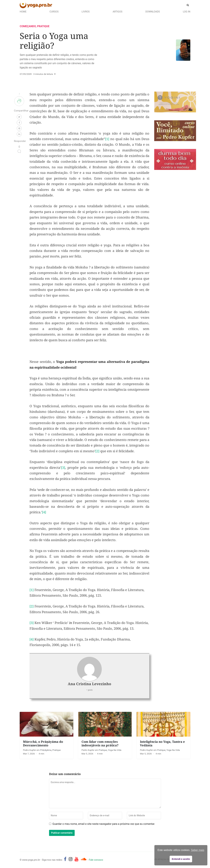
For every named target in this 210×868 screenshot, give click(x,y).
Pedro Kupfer (30, 751)
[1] (107, 140)
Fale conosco (96, 861)
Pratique (43, 28)
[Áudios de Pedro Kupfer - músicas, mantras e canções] (84, 861)
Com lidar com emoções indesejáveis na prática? (100, 745)
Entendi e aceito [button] (181, 859)
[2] (97, 452)
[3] (63, 469)
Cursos (54, 12)
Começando (28, 28)
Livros (86, 12)
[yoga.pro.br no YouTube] (77, 861)
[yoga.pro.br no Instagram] (71, 861)
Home (23, 12)
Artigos (118, 12)
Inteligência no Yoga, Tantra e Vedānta (162, 745)
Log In (187, 12)
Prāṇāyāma (46, 751)
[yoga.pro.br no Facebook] (65, 861)
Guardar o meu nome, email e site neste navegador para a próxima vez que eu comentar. (104, 825)
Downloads (153, 12)
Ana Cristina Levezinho (89, 685)
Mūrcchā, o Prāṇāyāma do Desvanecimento (43, 745)
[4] (44, 514)
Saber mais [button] (198, 850)
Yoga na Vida (115, 751)
